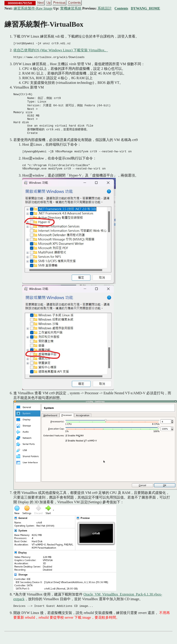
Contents (121, 8)
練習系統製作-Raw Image (33, 8)
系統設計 (105, 8)
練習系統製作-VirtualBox (44, 24)
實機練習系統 (71, 8)
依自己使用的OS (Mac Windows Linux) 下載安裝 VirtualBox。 (61, 51)
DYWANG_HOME (146, 8)
